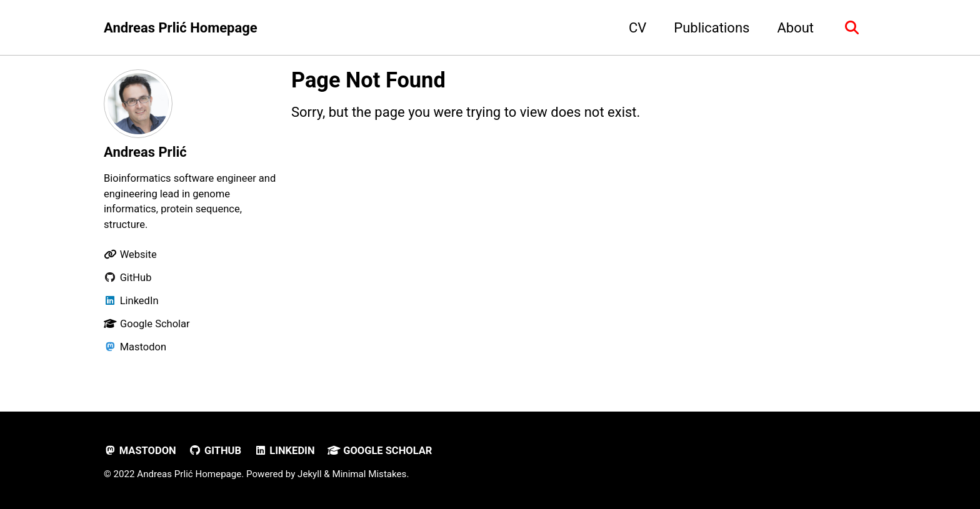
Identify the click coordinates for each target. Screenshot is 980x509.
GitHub (215, 451)
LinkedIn (284, 451)
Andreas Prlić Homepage (181, 28)
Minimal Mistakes (369, 474)
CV (637, 28)
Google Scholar (380, 451)
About (795, 28)
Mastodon (140, 451)
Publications (712, 28)
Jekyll (310, 474)
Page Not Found (368, 80)
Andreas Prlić (145, 152)
